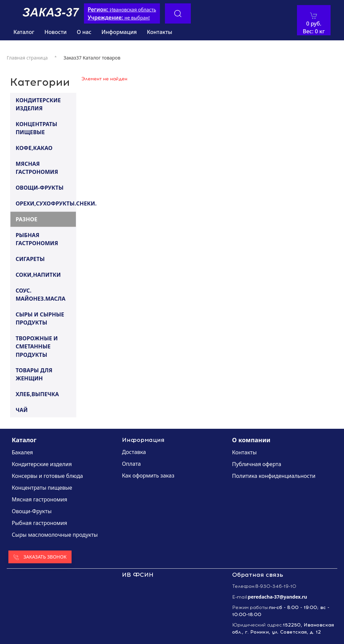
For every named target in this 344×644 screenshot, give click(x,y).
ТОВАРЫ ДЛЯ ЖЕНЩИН (34, 374)
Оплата (131, 464)
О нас (84, 32)
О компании (251, 440)
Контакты (160, 32)
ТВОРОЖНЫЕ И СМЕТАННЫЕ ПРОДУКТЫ (37, 346)
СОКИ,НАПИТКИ (38, 274)
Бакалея (22, 452)
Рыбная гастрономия (39, 523)
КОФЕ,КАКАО (34, 148)
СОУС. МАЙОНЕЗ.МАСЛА (40, 294)
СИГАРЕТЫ (30, 259)
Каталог (24, 32)
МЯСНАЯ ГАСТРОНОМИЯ (37, 168)
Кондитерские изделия (42, 464)
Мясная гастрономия (39, 499)
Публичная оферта (257, 464)
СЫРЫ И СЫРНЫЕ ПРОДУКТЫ (40, 318)
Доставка (134, 452)
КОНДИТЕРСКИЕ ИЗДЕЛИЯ (38, 104)
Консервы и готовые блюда (47, 476)
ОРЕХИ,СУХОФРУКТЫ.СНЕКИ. (46, 203)
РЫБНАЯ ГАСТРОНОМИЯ (37, 239)
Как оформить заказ (148, 476)
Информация (119, 32)
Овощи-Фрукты (32, 511)
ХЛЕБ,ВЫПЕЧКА (37, 394)
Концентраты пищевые (42, 488)
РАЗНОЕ (26, 219)
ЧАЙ (21, 410)
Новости (55, 32)
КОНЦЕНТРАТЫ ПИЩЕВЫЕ (36, 128)
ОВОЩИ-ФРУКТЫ (39, 187)
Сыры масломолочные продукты (55, 535)
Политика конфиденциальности (274, 476)
